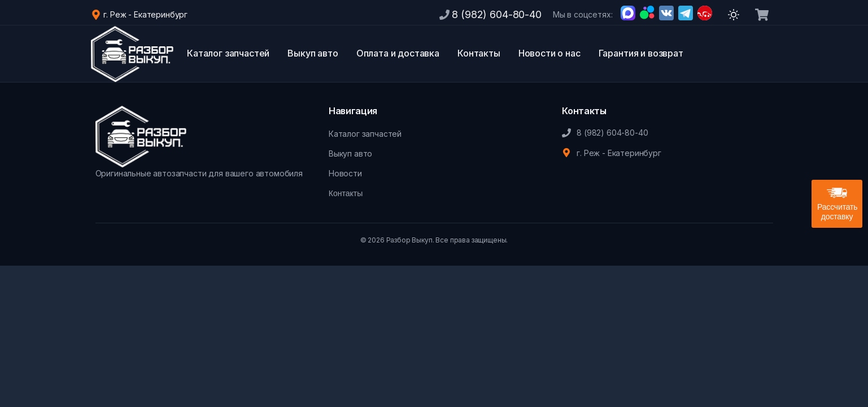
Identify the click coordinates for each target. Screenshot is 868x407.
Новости (345, 173)
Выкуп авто (313, 53)
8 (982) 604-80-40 (496, 14)
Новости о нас (549, 53)
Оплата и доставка (398, 53)
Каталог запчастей (228, 53)
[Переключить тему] (734, 15)
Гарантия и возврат (641, 53)
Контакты (479, 53)
